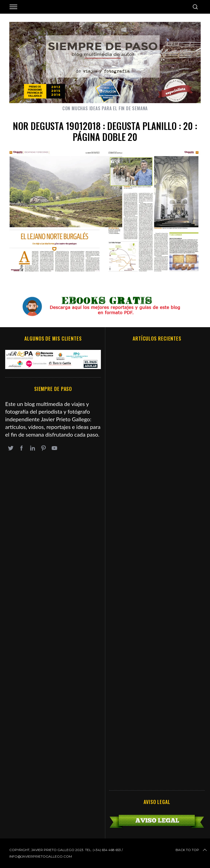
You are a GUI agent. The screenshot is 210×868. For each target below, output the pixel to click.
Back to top (192, 850)
